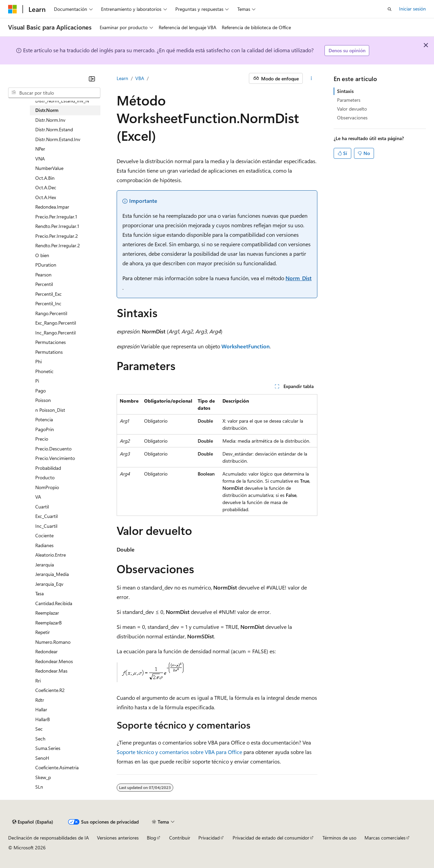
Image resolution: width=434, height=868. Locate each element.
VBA (140, 78)
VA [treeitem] (38, 497)
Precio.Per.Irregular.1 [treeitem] (56, 217)
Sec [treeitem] (39, 729)
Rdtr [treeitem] (40, 700)
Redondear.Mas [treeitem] (51, 671)
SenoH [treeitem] (42, 758)
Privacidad (209, 838)
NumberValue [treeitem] (49, 168)
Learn (122, 78)
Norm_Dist (299, 278)
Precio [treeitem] (42, 439)
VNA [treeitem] (40, 159)
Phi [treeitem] (38, 361)
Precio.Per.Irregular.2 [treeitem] (57, 236)
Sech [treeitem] (40, 739)
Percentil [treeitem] (44, 284)
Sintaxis (345, 91)
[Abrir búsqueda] (390, 9)
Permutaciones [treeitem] (51, 342)
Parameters (349, 100)
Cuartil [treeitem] (42, 507)
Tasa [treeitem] (40, 593)
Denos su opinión (347, 50)
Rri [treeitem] (38, 681)
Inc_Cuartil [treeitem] (46, 526)
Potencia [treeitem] (44, 419)
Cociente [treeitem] (44, 535)
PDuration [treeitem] (46, 265)
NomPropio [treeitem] (47, 487)
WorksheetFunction (245, 346)
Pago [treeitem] (41, 391)
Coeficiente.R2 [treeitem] (50, 690)
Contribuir (180, 838)
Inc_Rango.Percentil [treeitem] (55, 333)
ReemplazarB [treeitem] (48, 623)
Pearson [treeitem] (43, 275)
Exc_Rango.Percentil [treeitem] (56, 323)
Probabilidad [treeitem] (48, 468)
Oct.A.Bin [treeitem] (45, 178)
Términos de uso (339, 838)
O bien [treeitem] (42, 255)
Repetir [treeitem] (43, 632)
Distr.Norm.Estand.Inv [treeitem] (58, 139)
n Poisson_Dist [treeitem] (50, 410)
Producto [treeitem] (45, 477)
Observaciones (352, 118)
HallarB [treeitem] (43, 719)
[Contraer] (92, 79)
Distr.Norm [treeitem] (47, 110)
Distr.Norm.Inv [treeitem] (50, 120)
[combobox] (54, 93)
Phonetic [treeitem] (44, 371)
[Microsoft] (13, 9)
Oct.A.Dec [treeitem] (46, 187)
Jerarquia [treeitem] (45, 565)
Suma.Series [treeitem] (48, 748)
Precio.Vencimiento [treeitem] (55, 458)
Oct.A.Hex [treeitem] (46, 197)
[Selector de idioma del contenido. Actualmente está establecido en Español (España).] (33, 822)
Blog (151, 838)
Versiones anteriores (118, 838)
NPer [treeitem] (40, 149)
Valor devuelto (352, 109)
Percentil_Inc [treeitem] (48, 303)
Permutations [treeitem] (49, 352)
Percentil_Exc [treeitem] (48, 294)
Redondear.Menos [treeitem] (54, 661)
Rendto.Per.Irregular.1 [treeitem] (57, 226)
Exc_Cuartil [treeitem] (46, 516)
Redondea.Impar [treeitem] (52, 207)
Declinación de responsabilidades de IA (48, 838)
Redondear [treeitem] (46, 651)
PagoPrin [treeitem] (45, 429)
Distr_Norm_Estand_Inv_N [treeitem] (62, 101)
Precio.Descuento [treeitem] (53, 449)
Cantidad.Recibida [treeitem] (54, 603)
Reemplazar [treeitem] (47, 613)
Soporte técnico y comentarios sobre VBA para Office (179, 752)
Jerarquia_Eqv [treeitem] (49, 584)
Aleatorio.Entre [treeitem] (51, 555)
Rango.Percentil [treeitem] (51, 313)
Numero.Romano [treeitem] (53, 642)
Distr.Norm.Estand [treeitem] (54, 129)
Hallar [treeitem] (41, 709)
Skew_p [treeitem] (43, 777)
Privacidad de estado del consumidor (271, 838)
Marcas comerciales (385, 838)
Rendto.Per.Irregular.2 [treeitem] (58, 245)
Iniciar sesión (412, 9)
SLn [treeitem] (39, 787)
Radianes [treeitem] (44, 545)
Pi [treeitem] (37, 381)
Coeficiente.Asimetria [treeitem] (57, 767)
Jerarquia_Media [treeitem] (52, 574)
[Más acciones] (311, 78)
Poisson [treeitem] (43, 400)
